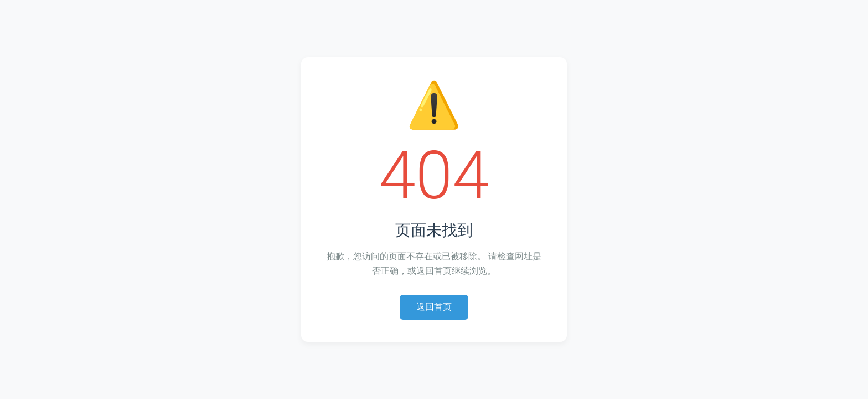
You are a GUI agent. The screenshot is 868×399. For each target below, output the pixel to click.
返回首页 (434, 307)
